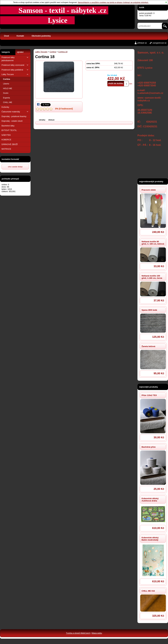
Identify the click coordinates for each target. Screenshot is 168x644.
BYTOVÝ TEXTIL (9, 130)
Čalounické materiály (15, 112)
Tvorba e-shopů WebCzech (78, 633)
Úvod (6, 36)
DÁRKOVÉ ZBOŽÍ (10, 144)
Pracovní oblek (149, 190)
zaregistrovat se (159, 43)
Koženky (5, 107)
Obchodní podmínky (41, 36)
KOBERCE (6, 140)
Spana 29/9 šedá (149, 310)
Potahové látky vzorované (15, 65)
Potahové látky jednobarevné (15, 59)
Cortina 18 (63, 52)
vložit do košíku (116, 83)
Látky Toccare (15, 74)
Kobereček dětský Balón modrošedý (150, 539)
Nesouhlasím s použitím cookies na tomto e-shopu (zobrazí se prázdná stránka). (113, 2)
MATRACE (6, 149)
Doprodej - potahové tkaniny (14, 116)
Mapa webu (97, 633)
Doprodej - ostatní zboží (12, 121)
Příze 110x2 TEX (149, 395)
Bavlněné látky (8, 126)
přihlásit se (142, 43)
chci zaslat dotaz (15, 167)
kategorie (6, 52)
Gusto (6, 93)
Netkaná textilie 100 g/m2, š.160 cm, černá (152, 277)
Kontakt (20, 36)
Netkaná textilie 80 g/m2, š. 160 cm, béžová (153, 243)
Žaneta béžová (148, 346)
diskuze (51, 120)
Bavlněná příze (149, 447)
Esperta (6, 98)
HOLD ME (8, 88)
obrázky (42, 120)
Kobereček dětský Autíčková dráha (150, 500)
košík (142, 7)
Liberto (6, 84)
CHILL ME (8, 102)
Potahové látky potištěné (15, 70)
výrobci (20, 52)
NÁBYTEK (6, 135)
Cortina (7, 79)
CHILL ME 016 (148, 591)
